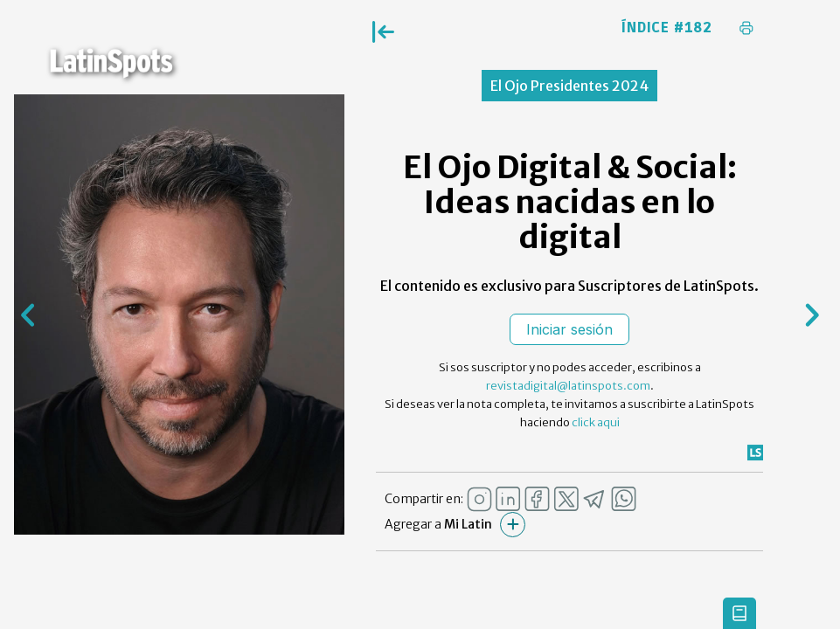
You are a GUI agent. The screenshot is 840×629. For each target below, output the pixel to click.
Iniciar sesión (569, 329)
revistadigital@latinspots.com (568, 386)
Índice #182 (667, 28)
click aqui (596, 422)
